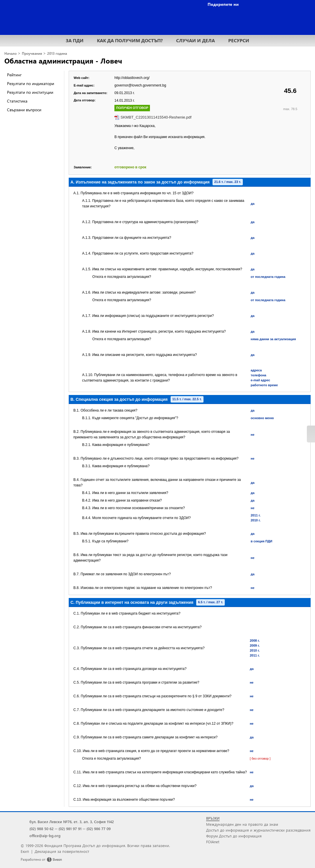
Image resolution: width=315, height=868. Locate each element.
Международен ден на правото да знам (242, 824)
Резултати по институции (30, 92)
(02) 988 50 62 (41, 829)
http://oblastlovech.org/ (132, 78)
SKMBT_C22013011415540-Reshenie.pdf (156, 117)
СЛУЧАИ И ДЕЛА (195, 40)
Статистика (17, 101)
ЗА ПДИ (75, 40)
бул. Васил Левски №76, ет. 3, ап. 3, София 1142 (72, 822)
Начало (10, 53)
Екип (25, 851)
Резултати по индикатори (31, 83)
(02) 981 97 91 (70, 829)
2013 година (57, 53)
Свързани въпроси (24, 110)
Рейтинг (14, 75)
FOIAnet (213, 842)
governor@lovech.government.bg (140, 85)
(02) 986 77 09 (99, 829)
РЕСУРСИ (239, 40)
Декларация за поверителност (62, 851)
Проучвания (32, 53)
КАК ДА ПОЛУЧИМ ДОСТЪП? (130, 40)
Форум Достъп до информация (234, 836)
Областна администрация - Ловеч (63, 61)
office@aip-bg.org (45, 836)
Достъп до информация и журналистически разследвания (258, 830)
